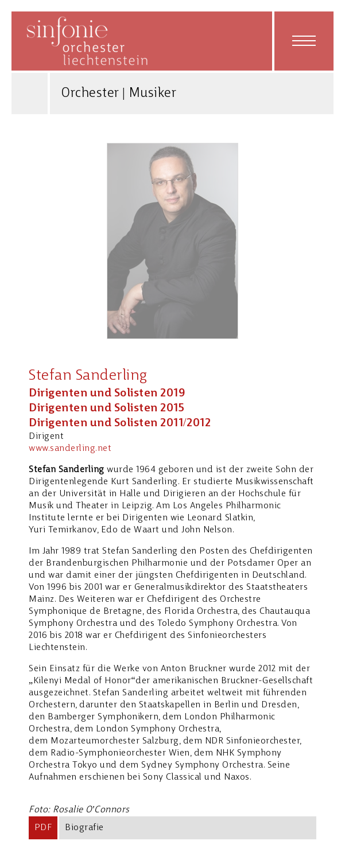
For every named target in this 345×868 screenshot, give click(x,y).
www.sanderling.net (70, 449)
